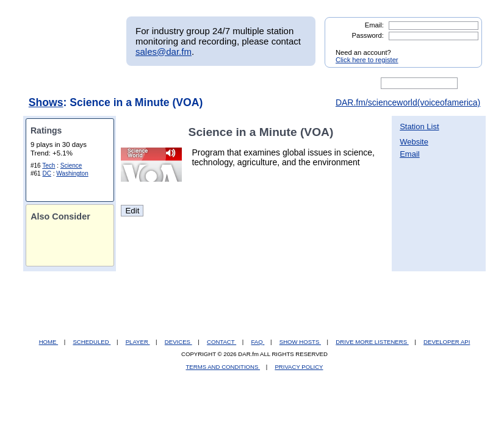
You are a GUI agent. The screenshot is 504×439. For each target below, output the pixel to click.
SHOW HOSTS (300, 342)
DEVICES (178, 342)
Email (410, 154)
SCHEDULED (92, 342)
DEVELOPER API (447, 342)
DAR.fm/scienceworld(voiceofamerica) (408, 102)
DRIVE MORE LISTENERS (372, 342)
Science (71, 166)
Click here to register (367, 60)
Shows (46, 102)
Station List (419, 127)
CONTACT (221, 342)
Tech (49, 166)
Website (414, 142)
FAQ (258, 342)
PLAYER (138, 342)
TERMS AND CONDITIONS (223, 367)
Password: (368, 35)
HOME (49, 342)
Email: (374, 25)
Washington (72, 173)
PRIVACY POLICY (299, 367)
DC (46, 173)
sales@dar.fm (164, 52)
